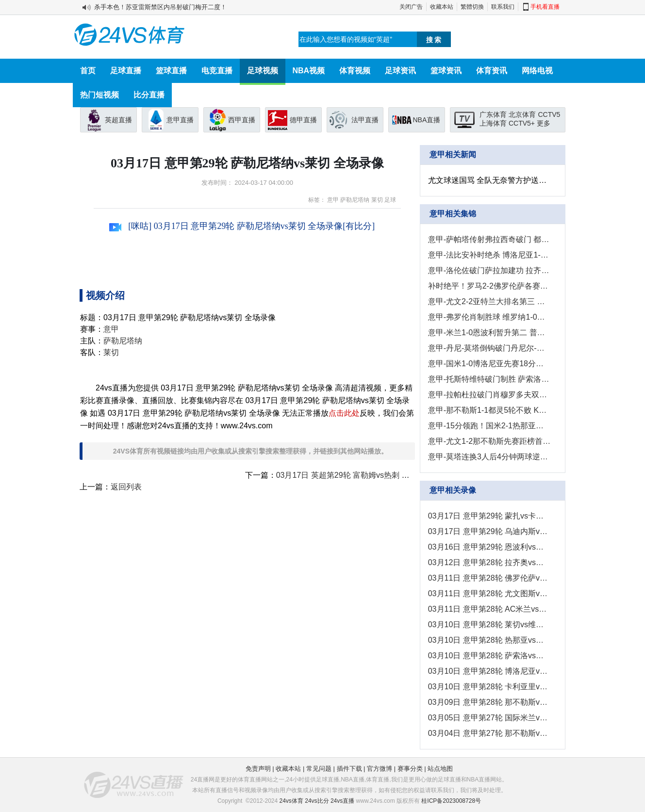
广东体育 (493, 114)
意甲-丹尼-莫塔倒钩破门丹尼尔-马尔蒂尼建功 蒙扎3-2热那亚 (489, 348)
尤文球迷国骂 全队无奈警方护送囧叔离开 (489, 180)
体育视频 (355, 71)
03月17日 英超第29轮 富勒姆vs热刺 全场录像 (355, 475)
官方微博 (380, 769)
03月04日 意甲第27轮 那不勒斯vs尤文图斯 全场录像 (489, 733)
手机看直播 (545, 7)
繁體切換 (472, 7)
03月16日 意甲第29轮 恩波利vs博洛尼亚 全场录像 (489, 547)
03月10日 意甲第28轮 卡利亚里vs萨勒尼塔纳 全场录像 (489, 687)
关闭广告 (411, 7)
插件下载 (349, 769)
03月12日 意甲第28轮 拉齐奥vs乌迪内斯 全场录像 (489, 562)
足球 (390, 200)
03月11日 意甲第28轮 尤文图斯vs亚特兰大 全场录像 (489, 593)
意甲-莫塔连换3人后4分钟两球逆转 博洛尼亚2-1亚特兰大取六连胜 (489, 457)
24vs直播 (342, 801)
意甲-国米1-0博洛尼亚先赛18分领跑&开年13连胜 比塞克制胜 (489, 364)
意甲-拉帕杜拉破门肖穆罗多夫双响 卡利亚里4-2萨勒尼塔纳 (489, 395)
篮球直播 (171, 71)
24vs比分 (317, 801)
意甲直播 (180, 120)
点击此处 (344, 413)
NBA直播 (427, 120)
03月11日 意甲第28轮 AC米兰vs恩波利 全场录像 (489, 609)
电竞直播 (217, 71)
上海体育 (493, 123)
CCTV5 (549, 114)
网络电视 (537, 71)
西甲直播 (242, 120)
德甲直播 (303, 120)
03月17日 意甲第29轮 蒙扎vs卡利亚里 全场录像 (489, 516)
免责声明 (258, 769)
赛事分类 (410, 769)
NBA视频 (309, 71)
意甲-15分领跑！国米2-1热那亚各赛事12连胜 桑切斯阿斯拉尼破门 (489, 426)
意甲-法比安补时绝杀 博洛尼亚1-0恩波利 (489, 255)
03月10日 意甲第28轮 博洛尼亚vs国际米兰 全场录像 (489, 671)
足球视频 (263, 71)
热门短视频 (99, 95)
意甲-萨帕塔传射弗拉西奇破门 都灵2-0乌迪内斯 (489, 239)
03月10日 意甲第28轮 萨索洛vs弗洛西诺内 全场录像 (489, 656)
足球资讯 (400, 71)
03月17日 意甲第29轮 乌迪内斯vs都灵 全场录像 (489, 531)
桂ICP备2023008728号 (451, 801)
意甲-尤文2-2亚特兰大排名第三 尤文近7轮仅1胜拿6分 (489, 301)
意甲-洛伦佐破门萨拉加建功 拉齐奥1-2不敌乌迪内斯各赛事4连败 (489, 270)
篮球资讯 (446, 71)
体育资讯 (492, 71)
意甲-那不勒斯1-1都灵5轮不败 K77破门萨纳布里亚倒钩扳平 (489, 410)
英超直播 (118, 120)
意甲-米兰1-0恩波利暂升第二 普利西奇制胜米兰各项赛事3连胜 (489, 333)
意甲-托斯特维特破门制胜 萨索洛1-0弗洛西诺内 (489, 379)
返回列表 (126, 487)
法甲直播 (365, 120)
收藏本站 (442, 7)
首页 (88, 71)
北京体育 (522, 114)
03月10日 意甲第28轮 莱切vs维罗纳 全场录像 (489, 625)
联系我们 (503, 7)
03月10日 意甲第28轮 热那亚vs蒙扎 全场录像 (489, 640)
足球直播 (126, 71)
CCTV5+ (522, 123)
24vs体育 (291, 801)
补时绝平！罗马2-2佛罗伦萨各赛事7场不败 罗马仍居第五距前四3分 (489, 286)
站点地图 (440, 769)
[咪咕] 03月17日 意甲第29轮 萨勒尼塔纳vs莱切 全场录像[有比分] (242, 226)
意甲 (333, 200)
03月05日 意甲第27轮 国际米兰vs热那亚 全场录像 (489, 718)
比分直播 (149, 95)
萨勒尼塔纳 (355, 200)
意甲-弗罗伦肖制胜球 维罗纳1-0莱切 (489, 317)
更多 (544, 123)
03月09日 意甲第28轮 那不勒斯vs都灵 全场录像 (489, 702)
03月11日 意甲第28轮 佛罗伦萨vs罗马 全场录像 (489, 578)
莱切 (377, 200)
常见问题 (319, 769)
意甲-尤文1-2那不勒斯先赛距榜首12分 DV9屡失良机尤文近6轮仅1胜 (489, 441)
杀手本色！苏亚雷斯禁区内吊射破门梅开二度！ (160, 7)
